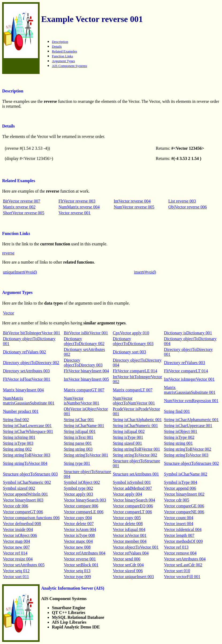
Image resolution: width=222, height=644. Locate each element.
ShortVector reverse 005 (24, 213)
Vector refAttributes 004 (85, 553)
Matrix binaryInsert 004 (23, 390)
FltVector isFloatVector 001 (27, 379)
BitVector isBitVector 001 (86, 333)
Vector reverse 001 (75, 213)
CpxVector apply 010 (131, 333)
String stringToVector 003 (186, 455)
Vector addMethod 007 (133, 488)
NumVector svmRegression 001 (191, 401)
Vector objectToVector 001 (136, 547)
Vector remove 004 (180, 553)
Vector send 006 (127, 559)
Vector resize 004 (18, 559)
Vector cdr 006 (16, 506)
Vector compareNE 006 (184, 512)
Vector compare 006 (81, 506)
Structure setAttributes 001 (136, 474)
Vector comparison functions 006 (31, 518)
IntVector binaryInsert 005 (86, 379)
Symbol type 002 (78, 488)
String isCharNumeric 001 (135, 426)
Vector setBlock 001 (81, 565)
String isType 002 (179, 437)
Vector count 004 (179, 518)
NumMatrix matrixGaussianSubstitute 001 (29, 401)
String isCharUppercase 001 (188, 426)
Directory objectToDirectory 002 (31, 363)
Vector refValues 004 (131, 553)
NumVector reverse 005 (134, 207)
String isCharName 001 (84, 426)
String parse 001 (78, 443)
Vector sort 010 (177, 571)
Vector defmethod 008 (22, 524)
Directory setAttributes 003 (26, 371)
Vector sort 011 (16, 577)
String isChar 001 (79, 420)
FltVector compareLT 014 (186, 371)
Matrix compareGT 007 (84, 390)
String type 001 (77, 463)
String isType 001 (128, 437)
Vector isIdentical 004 (183, 529)
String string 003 (78, 449)
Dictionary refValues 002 (24, 352)
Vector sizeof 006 (128, 571)
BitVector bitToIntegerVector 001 (32, 333)
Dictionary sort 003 (129, 352)
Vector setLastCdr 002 (183, 565)
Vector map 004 (16, 541)
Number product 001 (21, 411)
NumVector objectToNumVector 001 (134, 401)
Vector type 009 (77, 577)
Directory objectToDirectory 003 (83, 363)
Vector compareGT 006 (23, 512)
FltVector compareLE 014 (135, 371)
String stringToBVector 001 (137, 449)
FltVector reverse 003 (77, 201)
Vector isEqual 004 (129, 529)
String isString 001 (19, 437)
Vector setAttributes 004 (185, 559)
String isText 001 (78, 437)
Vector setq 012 (16, 571)
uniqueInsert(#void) (20, 272)
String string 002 (17, 449)
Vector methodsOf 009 (183, 541)
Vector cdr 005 (177, 500)
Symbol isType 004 (181, 482)
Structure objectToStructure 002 (191, 463)
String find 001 (177, 411)
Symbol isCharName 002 (186, 474)
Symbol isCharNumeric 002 (27, 482)
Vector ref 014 (15, 553)
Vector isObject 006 (20, 535)
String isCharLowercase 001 (27, 426)
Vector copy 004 (78, 518)
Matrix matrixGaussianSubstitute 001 (190, 390)
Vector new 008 (77, 547)
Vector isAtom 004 (80, 529)
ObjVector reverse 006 (187, 207)
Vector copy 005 (127, 518)
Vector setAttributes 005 (24, 565)
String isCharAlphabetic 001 (137, 420)
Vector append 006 (180, 488)
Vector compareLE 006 (83, 512)
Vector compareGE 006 (184, 506)
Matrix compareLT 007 (133, 390)
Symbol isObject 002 (82, 482)
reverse (8, 253)
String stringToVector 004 (25, 463)
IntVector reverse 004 (132, 201)
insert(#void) (145, 272)
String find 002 (16, 420)
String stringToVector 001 (86, 455)
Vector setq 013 (77, 571)
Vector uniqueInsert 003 (133, 577)
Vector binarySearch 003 (85, 500)
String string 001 (178, 443)
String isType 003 (18, 443)
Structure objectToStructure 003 (30, 474)
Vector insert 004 (179, 524)
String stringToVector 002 (135, 455)
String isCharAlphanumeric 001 (191, 420)
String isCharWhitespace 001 (28, 431)
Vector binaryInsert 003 (23, 500)
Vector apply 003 (78, 494)
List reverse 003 (182, 201)
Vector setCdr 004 (128, 565)
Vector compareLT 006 (133, 512)
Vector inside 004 (18, 529)
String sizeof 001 (127, 443)
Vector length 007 (179, 535)
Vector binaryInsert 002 (184, 494)
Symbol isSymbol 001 (132, 482)
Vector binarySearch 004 (134, 500)
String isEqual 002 (129, 431)
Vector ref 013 (176, 547)
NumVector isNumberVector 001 (81, 401)
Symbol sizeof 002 (19, 488)
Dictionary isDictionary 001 (188, 333)
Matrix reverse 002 (19, 207)
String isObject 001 (181, 431)
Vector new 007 (16, 547)
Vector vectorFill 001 (182, 577)
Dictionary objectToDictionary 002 (84, 341)
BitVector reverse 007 (22, 201)
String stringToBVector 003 (27, 455)
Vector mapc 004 (78, 541)
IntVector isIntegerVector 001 (189, 379)
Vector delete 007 (79, 524)
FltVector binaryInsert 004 (86, 371)
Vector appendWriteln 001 (25, 494)
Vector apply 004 (127, 494)
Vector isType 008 (79, 535)
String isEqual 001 (80, 431)
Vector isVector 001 (130, 535)
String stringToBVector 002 (188, 449)
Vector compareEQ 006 (133, 506)
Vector (9, 313)
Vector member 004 (130, 541)
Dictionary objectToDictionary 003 (133, 341)
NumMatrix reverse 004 (79, 207)
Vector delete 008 (128, 524)
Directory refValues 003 (185, 363)
